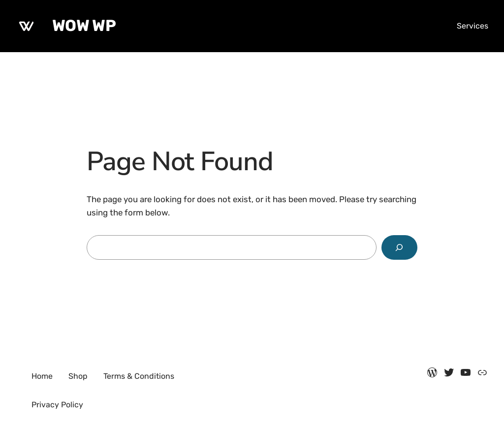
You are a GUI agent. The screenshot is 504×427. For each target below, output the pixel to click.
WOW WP (84, 26)
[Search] (399, 248)
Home (42, 376)
